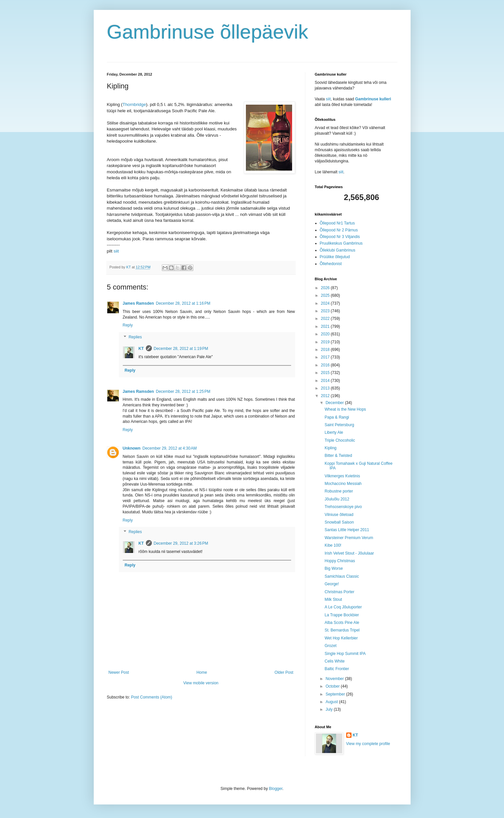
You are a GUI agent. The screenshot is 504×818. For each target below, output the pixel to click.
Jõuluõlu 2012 (337, 499)
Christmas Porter (339, 592)
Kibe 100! (333, 545)
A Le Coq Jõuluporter (343, 607)
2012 (326, 396)
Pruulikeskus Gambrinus (341, 243)
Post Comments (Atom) (152, 697)
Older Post (284, 672)
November (335, 679)
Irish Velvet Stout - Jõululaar (349, 553)
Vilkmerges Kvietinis (342, 476)
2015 (326, 373)
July (330, 709)
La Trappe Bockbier (342, 615)
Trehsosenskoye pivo (343, 507)
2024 (326, 303)
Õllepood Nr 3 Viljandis (340, 237)
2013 (326, 388)
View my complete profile (368, 744)
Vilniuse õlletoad (339, 515)
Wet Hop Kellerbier (341, 638)
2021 (326, 326)
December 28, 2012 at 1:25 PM (183, 392)
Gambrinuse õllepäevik (208, 32)
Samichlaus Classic (342, 576)
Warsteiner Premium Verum (349, 538)
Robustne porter (339, 491)
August (332, 702)
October (333, 686)
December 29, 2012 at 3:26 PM (181, 543)
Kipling (330, 448)
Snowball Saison (339, 522)
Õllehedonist (331, 264)
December (335, 403)
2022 (326, 319)
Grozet (330, 646)
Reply (128, 325)
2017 (326, 357)
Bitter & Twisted (338, 456)
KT (141, 349)
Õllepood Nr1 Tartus (337, 223)
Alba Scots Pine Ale (342, 623)
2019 (326, 342)
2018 (326, 350)
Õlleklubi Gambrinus (338, 250)
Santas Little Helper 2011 (347, 530)
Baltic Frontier (337, 669)
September (336, 694)
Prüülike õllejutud (335, 257)
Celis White (335, 661)
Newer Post (119, 672)
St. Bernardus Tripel (342, 630)
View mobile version (201, 683)
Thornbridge (134, 104)
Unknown (132, 448)
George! (332, 584)
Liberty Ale (334, 432)
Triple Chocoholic (340, 440)
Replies (135, 337)
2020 (326, 334)
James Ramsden (138, 303)
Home (202, 672)
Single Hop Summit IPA (345, 654)
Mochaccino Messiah (343, 484)
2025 (326, 295)
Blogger (276, 789)
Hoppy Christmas (340, 561)
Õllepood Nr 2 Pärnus (339, 230)
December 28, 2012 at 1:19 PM (181, 349)
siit (116, 251)
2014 (326, 381)
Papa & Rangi (337, 417)
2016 (326, 365)
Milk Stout (333, 599)
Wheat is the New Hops (345, 409)
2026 (326, 288)
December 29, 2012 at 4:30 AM (170, 448)
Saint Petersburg (339, 425)
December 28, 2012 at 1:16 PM (183, 303)
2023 (326, 311)
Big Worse (334, 568)
